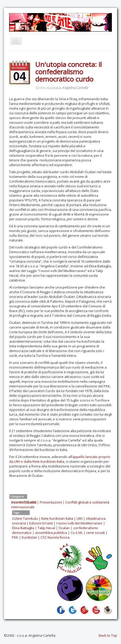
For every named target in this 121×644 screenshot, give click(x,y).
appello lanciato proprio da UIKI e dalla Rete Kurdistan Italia (60, 459)
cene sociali (96, 533)
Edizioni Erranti (41, 523)
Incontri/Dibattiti (24, 502)
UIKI (80, 518)
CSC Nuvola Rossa (55, 537)
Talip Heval (46, 528)
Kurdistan (29, 537)
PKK (15, 537)
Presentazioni (51, 502)
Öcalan (64, 528)
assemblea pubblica (51, 533)
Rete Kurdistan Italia (57, 518)
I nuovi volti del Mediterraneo (79, 523)
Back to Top (108, 635)
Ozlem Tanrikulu (25, 518)
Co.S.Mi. (77, 533)
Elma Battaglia (23, 528)
